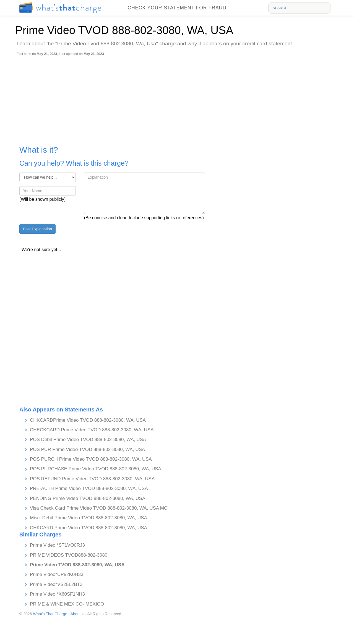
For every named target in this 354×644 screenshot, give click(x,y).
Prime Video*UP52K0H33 (57, 574)
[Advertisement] (178, 98)
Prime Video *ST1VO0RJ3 (57, 545)
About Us (79, 614)
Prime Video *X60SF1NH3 (57, 594)
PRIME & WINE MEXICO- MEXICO (67, 604)
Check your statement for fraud (177, 8)
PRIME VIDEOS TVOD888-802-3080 (69, 555)
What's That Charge (50, 614)
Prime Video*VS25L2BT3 (56, 584)
